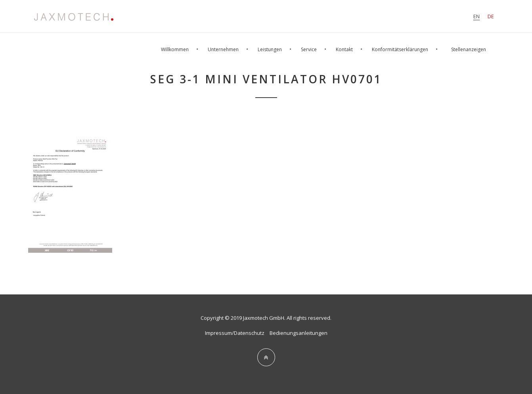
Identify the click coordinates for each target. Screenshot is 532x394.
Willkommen (175, 49)
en (477, 16)
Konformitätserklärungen (400, 49)
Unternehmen (223, 49)
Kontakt (344, 49)
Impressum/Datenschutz (235, 333)
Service (309, 49)
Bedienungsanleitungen (299, 333)
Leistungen (270, 49)
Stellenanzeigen (469, 49)
